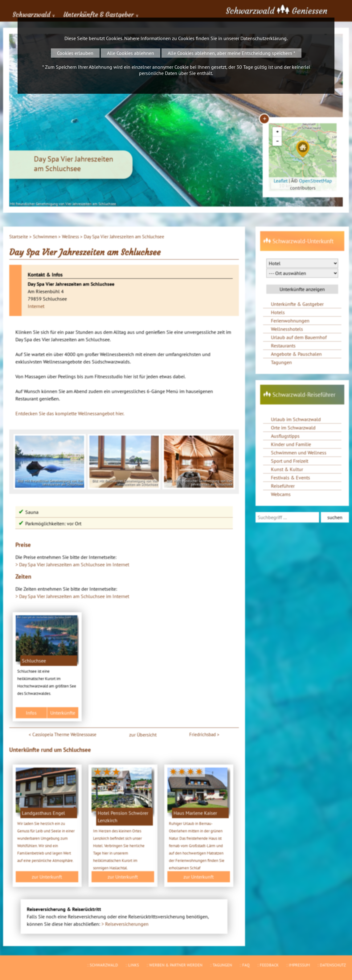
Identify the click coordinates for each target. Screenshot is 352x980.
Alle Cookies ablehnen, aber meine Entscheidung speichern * (231, 53)
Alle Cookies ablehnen (131, 53)
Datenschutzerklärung (264, 38)
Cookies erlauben (75, 53)
